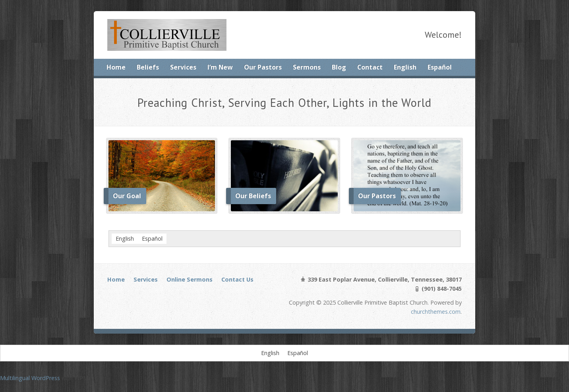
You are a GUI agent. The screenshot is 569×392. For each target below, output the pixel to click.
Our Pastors (263, 67)
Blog (339, 67)
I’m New (220, 67)
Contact (370, 67)
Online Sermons (190, 279)
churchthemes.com (436, 312)
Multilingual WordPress (30, 378)
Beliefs (148, 67)
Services (183, 67)
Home (116, 67)
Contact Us (237, 279)
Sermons (307, 67)
